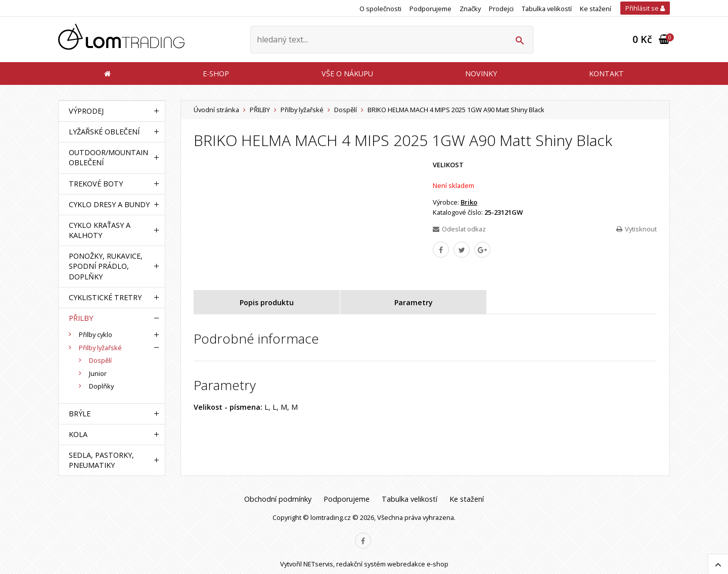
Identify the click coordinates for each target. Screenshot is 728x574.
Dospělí (346, 110)
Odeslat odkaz (459, 229)
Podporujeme (430, 9)
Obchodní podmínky (278, 499)
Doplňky (101, 386)
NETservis (318, 564)
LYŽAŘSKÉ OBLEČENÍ (104, 132)
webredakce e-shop (418, 564)
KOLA (78, 434)
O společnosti (380, 9)
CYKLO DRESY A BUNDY (109, 204)
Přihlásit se (645, 8)
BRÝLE (80, 414)
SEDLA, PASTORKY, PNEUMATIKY (101, 460)
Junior (98, 373)
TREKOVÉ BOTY (96, 184)
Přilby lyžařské (302, 110)
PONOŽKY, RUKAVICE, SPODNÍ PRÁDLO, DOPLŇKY (106, 266)
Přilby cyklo (96, 334)
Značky (470, 9)
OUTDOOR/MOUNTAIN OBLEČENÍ (108, 157)
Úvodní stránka (216, 110)
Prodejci (501, 9)
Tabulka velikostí (547, 9)
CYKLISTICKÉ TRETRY (105, 297)
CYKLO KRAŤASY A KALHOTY (100, 230)
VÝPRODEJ (86, 111)
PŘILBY (260, 110)
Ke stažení (596, 9)
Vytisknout (636, 229)
